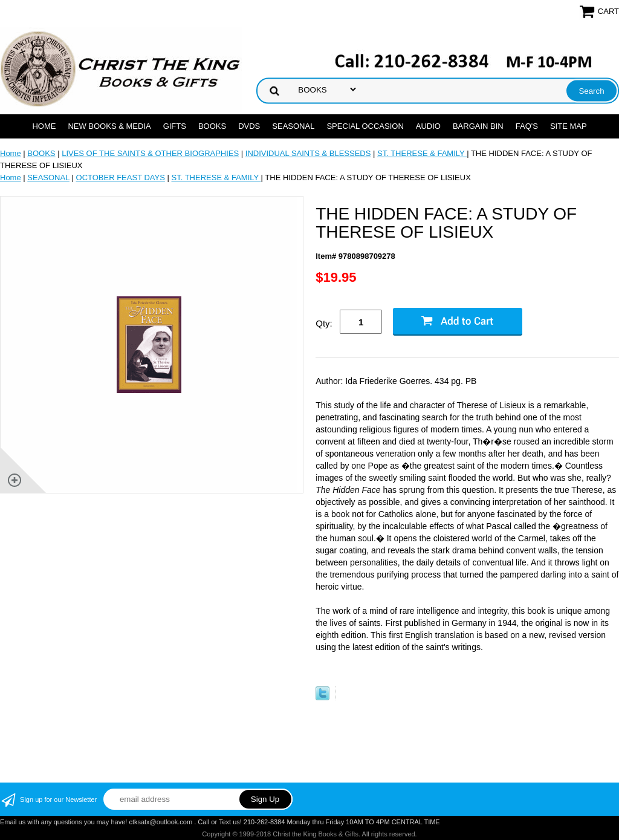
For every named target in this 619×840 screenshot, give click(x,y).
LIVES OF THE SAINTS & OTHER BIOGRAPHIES (150, 153)
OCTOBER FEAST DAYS (121, 177)
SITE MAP (569, 126)
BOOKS (212, 126)
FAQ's (527, 126)
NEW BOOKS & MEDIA (109, 126)
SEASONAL (293, 126)
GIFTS (175, 126)
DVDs (249, 126)
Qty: (324, 323)
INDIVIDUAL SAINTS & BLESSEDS (308, 153)
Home (44, 126)
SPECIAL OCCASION (365, 126)
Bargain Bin (478, 126)
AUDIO (428, 126)
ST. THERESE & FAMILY (422, 153)
